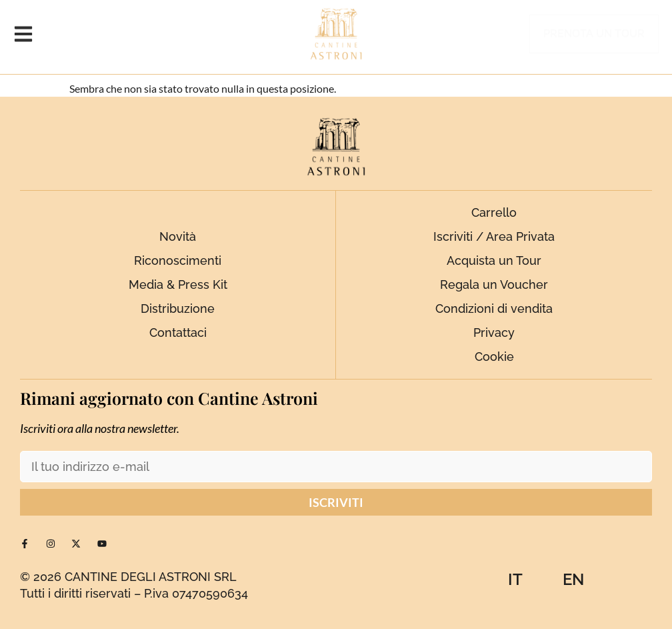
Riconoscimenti (178, 260)
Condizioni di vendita (494, 308)
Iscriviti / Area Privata (494, 236)
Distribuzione (178, 308)
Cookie (494, 357)
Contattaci (178, 333)
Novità (178, 236)
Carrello (494, 212)
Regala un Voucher (494, 284)
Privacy (494, 333)
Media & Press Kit (178, 284)
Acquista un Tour (494, 260)
